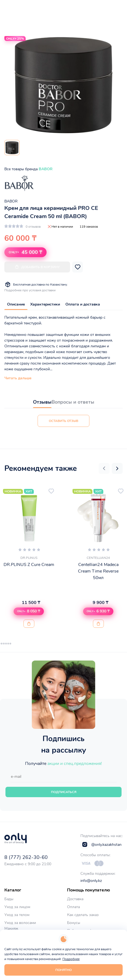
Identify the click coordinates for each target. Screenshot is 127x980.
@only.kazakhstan (101, 844)
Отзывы (42, 402)
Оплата (73, 907)
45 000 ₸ (25, 252)
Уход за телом (17, 915)
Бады (9, 899)
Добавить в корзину (37, 267)
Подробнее (71, 959)
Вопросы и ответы (73, 402)
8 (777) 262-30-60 (26, 857)
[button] (104, 468)
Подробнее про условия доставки (30, 290)
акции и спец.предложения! (75, 764)
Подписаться (64, 792)
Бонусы (74, 923)
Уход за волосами (20, 923)
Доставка (75, 899)
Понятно (63, 970)
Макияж (11, 928)
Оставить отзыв (63, 421)
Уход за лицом (17, 907)
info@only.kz (91, 881)
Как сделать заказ (83, 915)
